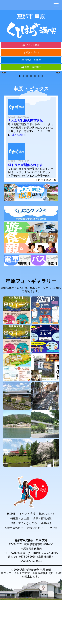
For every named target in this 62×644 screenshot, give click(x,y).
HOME (11, 557)
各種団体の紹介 (14, 571)
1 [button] (20, 119)
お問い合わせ (35, 571)
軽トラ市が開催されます (25, 208)
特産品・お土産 (33, 60)
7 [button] (42, 119)
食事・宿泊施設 (33, 67)
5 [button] (35, 119)
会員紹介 (46, 566)
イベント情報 (33, 45)
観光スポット (33, 52)
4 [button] (31, 119)
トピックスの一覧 (46, 223)
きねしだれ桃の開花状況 (25, 164)
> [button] (58, 93)
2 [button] (23, 119)
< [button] (4, 93)
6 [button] (39, 119)
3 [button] (27, 119)
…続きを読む (17, 178)
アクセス (52, 571)
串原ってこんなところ (24, 566)
